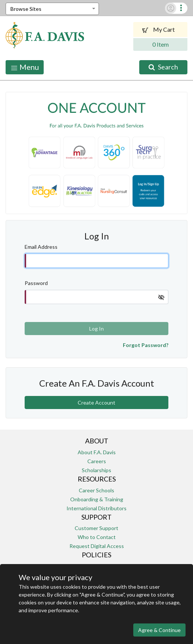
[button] (181, 8)
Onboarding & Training (97, 499)
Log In (96, 329)
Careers (97, 461)
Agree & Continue (159, 630)
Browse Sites (26, 9)
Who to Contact (97, 537)
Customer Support (96, 528)
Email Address (41, 247)
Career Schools (96, 490)
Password (36, 283)
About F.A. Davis (97, 452)
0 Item (161, 44)
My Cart (160, 29)
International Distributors (96, 508)
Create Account (96, 402)
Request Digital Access (97, 546)
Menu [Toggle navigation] (25, 67)
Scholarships (96, 470)
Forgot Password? (146, 345)
